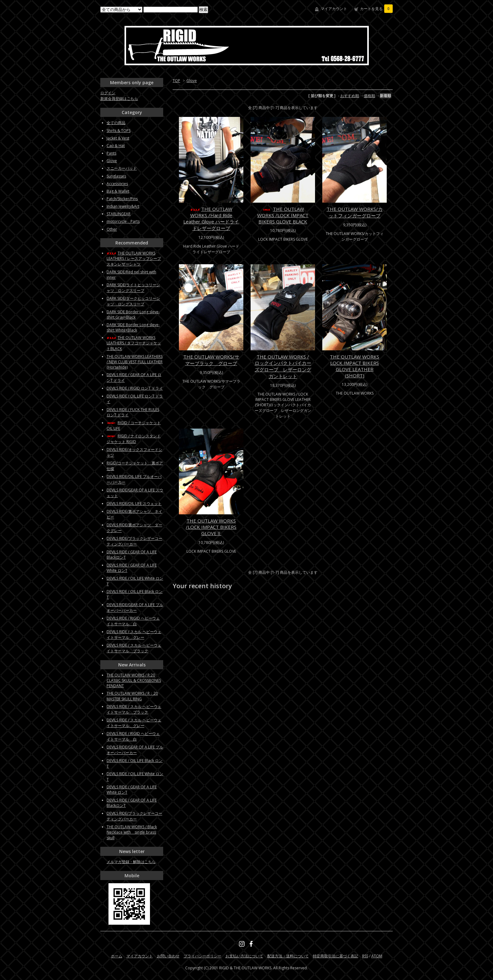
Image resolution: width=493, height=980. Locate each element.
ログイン (108, 93)
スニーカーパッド (122, 168)
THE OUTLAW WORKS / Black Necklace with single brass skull (132, 832)
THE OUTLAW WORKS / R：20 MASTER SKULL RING (132, 696)
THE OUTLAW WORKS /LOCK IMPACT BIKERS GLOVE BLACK (283, 215)
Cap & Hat (116, 146)
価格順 (369, 96)
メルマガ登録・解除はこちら (131, 862)
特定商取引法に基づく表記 (335, 956)
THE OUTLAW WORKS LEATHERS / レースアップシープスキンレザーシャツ (134, 259)
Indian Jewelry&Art (123, 206)
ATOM (377, 956)
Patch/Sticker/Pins (122, 199)
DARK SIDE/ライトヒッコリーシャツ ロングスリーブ (133, 288)
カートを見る (376, 9)
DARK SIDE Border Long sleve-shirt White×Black (133, 327)
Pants (111, 153)
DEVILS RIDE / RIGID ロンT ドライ (135, 388)
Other (112, 229)
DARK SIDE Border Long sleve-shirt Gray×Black (133, 315)
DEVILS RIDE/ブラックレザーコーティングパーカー (134, 541)
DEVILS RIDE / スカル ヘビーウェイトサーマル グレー (134, 635)
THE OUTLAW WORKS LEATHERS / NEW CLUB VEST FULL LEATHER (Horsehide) (135, 362)
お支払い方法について (244, 956)
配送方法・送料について (288, 956)
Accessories (117, 184)
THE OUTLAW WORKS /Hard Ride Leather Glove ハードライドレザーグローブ (211, 219)
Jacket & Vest (118, 138)
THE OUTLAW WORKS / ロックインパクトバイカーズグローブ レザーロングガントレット (283, 366)
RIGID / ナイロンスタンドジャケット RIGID (134, 439)
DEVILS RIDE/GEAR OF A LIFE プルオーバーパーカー (135, 608)
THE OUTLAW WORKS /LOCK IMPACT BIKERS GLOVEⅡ (211, 527)
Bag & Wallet (118, 191)
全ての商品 (116, 123)
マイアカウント (334, 9)
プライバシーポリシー (202, 956)
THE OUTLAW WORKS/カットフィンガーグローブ (355, 212)
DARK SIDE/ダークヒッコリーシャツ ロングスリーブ (133, 301)
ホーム (117, 956)
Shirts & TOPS (119, 131)
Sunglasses (116, 176)
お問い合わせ (168, 956)
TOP (176, 81)
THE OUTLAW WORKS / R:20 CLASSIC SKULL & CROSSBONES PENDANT (134, 680)
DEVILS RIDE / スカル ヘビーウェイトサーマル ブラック (134, 648)
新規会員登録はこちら (119, 99)
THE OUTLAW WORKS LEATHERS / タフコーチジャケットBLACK (134, 343)
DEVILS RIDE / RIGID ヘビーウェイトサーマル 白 (133, 621)
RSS (365, 956)
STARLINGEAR (119, 214)
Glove (192, 81)
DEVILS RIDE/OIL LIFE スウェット (134, 504)
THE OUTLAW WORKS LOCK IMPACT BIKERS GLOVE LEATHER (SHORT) (355, 366)
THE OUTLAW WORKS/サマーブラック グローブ (211, 360)
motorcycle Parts (123, 221)
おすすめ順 (350, 96)
